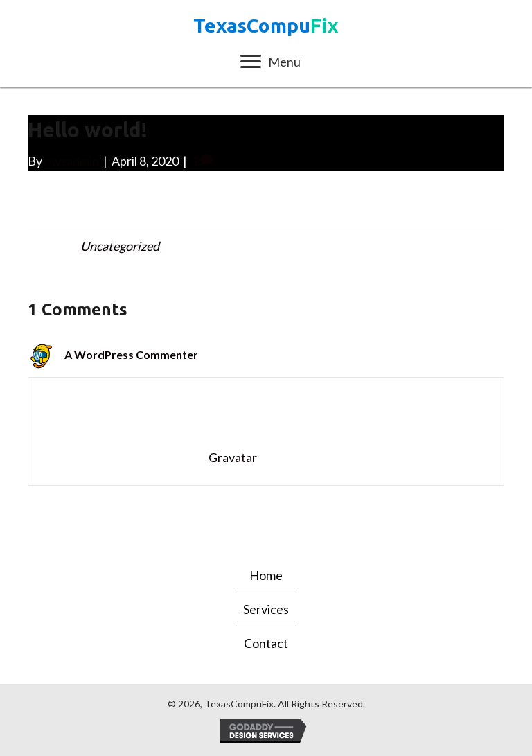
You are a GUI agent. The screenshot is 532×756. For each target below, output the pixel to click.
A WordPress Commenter (131, 354)
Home (266, 575)
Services (266, 609)
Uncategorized (120, 246)
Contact (266, 643)
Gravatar (232, 457)
